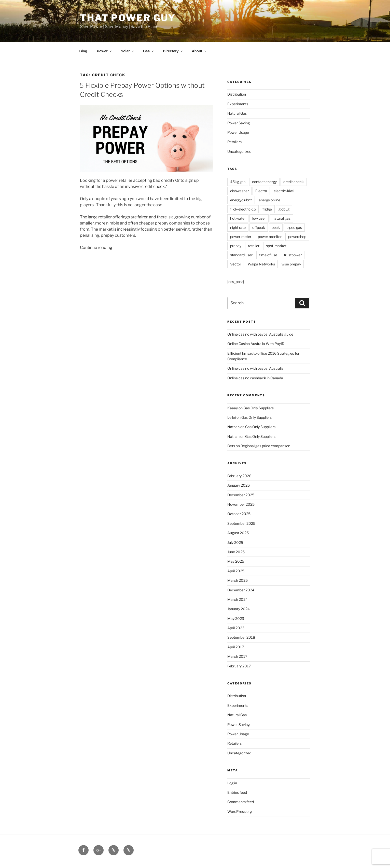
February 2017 (239, 666)
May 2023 (236, 618)
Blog (83, 51)
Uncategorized (239, 151)
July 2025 (235, 542)
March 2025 (238, 580)
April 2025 (236, 571)
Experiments (238, 104)
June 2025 (236, 552)
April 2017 (236, 647)
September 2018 (241, 637)
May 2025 (236, 561)
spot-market (276, 246)
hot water (238, 218)
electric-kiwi (284, 191)
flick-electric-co (243, 209)
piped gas (294, 227)
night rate (238, 227)
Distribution (237, 94)
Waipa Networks (261, 264)
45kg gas (238, 182)
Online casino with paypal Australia (255, 368)
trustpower (293, 255)
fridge (267, 209)
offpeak (259, 227)
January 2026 (239, 485)
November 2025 (241, 504)
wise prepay (291, 264)
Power (105, 51)
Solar (128, 51)
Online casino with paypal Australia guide (260, 334)
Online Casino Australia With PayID (256, 344)
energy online (269, 200)
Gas (149, 51)
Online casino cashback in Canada (255, 378)
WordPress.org (240, 811)
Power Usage (238, 132)
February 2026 (239, 476)
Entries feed (237, 792)
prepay (236, 246)
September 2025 (241, 523)
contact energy (264, 182)
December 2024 (241, 590)
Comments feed (241, 802)
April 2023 (236, 628)
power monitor (270, 237)
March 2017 (237, 656)
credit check (294, 182)
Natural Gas (237, 113)
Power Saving (239, 123)
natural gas (281, 218)
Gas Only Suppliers (259, 408)
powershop (297, 237)
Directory (173, 51)
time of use (268, 255)
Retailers (234, 142)
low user (259, 218)
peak (276, 227)
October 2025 (239, 514)
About (199, 51)
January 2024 (239, 609)
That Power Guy (128, 18)
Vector (236, 264)
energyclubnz (241, 200)
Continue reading (96, 248)
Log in (232, 783)
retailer (254, 246)
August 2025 (238, 533)
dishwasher (239, 191)
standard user (241, 255)
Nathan (233, 427)
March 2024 (238, 599)
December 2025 (241, 495)
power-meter (241, 237)
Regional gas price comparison (265, 446)
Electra (261, 191)
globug (284, 209)
